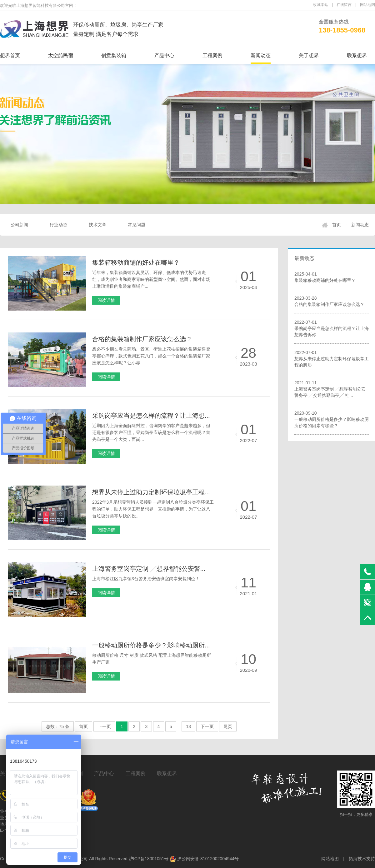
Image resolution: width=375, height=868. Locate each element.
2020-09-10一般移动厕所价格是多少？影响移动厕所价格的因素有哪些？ (332, 419)
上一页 (104, 726)
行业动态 (58, 225)
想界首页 (10, 55)
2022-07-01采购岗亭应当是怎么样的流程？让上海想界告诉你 (332, 328)
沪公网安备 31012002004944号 (204, 859)
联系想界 (357, 55)
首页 (337, 225)
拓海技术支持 (362, 859)
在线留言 (344, 5)
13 (188, 726)
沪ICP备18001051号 (149, 859)
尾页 (228, 726)
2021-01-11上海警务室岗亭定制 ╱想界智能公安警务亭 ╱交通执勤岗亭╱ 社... (330, 389)
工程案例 (212, 55)
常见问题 (137, 225)
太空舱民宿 (61, 55)
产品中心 (164, 55)
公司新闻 (19, 225)
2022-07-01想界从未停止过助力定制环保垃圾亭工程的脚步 (332, 359)
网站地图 (367, 5)
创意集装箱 (114, 55)
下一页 (207, 726)
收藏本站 (321, 5)
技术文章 (97, 225)
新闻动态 (261, 55)
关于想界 (309, 55)
